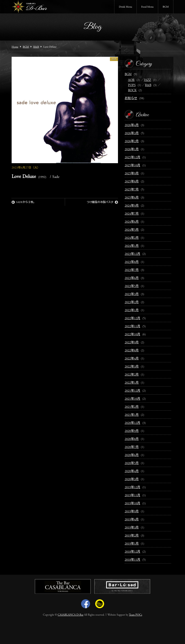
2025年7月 (132, 190)
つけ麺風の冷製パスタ (102, 202)
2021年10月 (132, 399)
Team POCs (136, 615)
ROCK (132, 91)
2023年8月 (132, 262)
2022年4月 (132, 359)
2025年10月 (132, 166)
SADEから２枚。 (24, 202)
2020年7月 (132, 447)
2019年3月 (132, 528)
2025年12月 (132, 158)
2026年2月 (132, 141)
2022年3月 (132, 367)
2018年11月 (132, 560)
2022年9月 (132, 343)
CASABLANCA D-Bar (70, 615)
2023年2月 (132, 302)
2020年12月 (132, 423)
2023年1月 (132, 310)
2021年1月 (132, 415)
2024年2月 (132, 238)
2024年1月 (132, 246)
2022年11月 (132, 327)
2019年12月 (132, 488)
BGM (166, 7)
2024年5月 (132, 230)
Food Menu (147, 7)
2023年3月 (132, 294)
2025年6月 (132, 198)
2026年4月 (132, 125)
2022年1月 (132, 383)
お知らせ (131, 99)
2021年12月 (132, 391)
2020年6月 (132, 455)
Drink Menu (125, 7)
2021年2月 (132, 407)
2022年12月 (132, 319)
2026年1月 (132, 150)
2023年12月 (132, 254)
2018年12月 (132, 552)
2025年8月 (132, 182)
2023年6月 (132, 278)
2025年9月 (132, 174)
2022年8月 (132, 351)
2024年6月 (132, 222)
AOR (131, 80)
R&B (114, 59)
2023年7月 (132, 270)
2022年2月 (132, 375)
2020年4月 (132, 471)
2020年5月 (132, 463)
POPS (132, 85)
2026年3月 (132, 133)
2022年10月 (132, 335)
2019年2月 (132, 536)
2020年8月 (132, 439)
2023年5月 (132, 286)
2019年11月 (132, 496)
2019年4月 (132, 520)
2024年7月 (132, 214)
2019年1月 (132, 544)
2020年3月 (132, 479)
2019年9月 (132, 512)
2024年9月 (132, 206)
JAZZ (147, 80)
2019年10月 (132, 504)
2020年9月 (132, 431)
